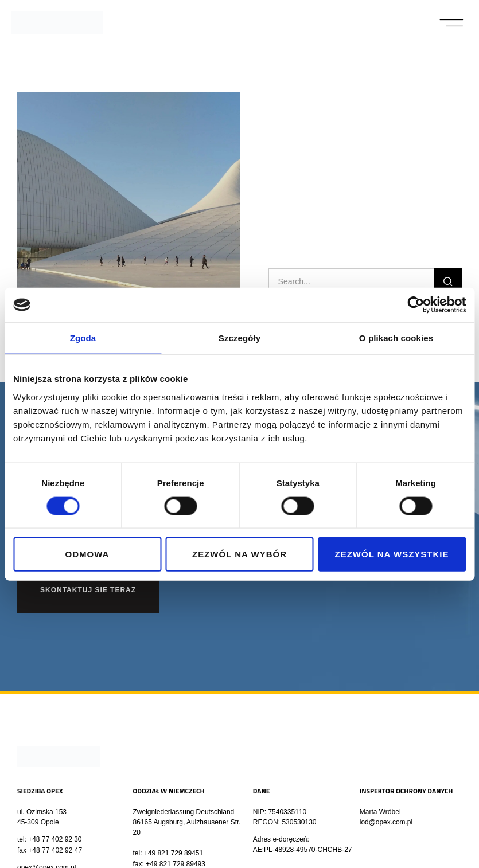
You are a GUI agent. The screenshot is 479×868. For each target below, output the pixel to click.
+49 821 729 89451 (174, 853)
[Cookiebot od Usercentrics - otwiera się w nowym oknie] (416, 305)
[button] (452, 23)
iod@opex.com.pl (386, 822)
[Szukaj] (448, 282)
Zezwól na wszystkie (392, 554)
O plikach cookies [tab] (396, 338)
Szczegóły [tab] (239, 338)
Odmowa (87, 554)
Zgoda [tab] (83, 338)
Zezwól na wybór (239, 554)
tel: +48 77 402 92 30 (50, 839)
